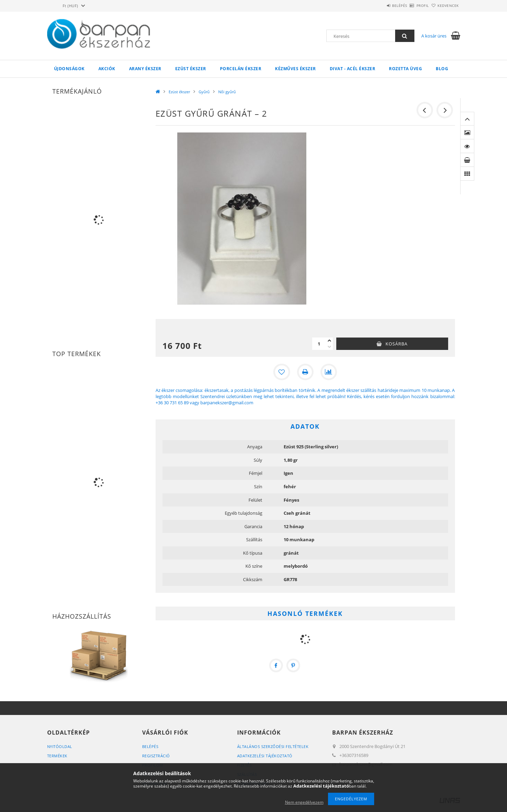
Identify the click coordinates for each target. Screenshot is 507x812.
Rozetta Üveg (405, 69)
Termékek (57, 756)
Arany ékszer (145, 69)
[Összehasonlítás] (329, 372)
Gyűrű (204, 92)
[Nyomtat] (305, 372)
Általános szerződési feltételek (273, 746)
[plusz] (329, 341)
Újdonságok (69, 69)
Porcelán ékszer (241, 69)
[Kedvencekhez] (282, 372)
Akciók (107, 69)
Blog (442, 69)
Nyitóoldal (60, 746)
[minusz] (329, 347)
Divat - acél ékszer (353, 69)
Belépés (381, 6)
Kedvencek (444, 6)
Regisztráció (156, 756)
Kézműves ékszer (295, 69)
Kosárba (397, 344)
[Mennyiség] (319, 344)
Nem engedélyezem (304, 802)
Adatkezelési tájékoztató (265, 756)
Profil (411, 6)
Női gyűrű (227, 92)
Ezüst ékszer (191, 69)
